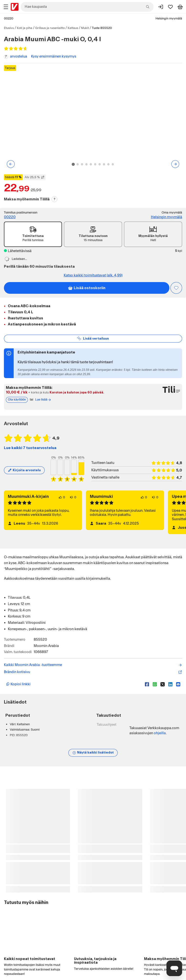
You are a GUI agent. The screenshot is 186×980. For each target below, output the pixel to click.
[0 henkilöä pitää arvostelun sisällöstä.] (62, 497)
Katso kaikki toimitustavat (93, 275)
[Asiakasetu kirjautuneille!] (176, 288)
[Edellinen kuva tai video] (11, 164)
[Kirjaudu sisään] (161, 7)
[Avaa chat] (174, 968)
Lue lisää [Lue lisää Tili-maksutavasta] (43, 400)
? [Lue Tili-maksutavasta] (55, 199)
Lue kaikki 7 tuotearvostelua (30, 448)
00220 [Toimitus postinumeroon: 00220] (10, 217)
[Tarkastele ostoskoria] (180, 7)
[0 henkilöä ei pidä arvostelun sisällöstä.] (73, 497)
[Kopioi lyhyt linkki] (73, 684)
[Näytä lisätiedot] (93, 753)
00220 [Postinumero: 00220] (9, 19)
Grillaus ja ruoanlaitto (50, 28)
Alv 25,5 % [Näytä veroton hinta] (35, 177)
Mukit (85, 28)
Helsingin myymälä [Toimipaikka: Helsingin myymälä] (169, 19)
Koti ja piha (25, 28)
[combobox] (87, 7)
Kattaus (73, 28)
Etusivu (9, 28)
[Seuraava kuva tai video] (175, 164)
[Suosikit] (170, 7)
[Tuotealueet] (6, 7)
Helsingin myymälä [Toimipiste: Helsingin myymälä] (166, 217)
